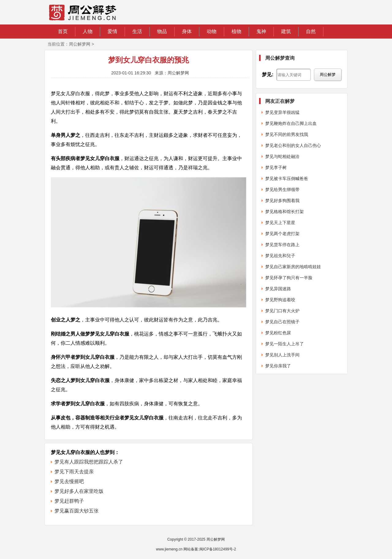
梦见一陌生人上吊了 (285, 344)
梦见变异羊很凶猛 (282, 112)
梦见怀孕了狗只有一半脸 (289, 278)
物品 (162, 31)
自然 (311, 31)
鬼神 (261, 31)
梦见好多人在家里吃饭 (79, 491)
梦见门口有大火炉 (282, 311)
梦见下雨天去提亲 (74, 472)
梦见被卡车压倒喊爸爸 (287, 178)
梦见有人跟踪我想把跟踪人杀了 (89, 462)
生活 (137, 31)
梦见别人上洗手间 (282, 355)
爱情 (112, 31)
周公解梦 (328, 75)
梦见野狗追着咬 (280, 300)
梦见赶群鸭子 (69, 501)
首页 (63, 31)
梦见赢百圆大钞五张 (77, 511)
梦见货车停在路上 (282, 245)
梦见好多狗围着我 (282, 201)
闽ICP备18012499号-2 (218, 549)
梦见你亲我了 (278, 366)
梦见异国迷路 (278, 289)
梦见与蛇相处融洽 (282, 156)
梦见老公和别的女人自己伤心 (293, 145)
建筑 (286, 31)
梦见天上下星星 (280, 223)
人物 (88, 31)
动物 (212, 31)
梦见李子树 (276, 167)
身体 (187, 31)
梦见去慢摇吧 (69, 481)
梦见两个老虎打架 (282, 234)
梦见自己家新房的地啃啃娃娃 (293, 267)
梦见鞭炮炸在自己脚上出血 (291, 123)
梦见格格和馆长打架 (285, 212)
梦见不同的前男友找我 (287, 134)
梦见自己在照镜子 (282, 322)
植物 (236, 31)
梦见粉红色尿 (278, 333)
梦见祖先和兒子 (280, 256)
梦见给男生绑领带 (282, 189)
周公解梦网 (80, 44)
